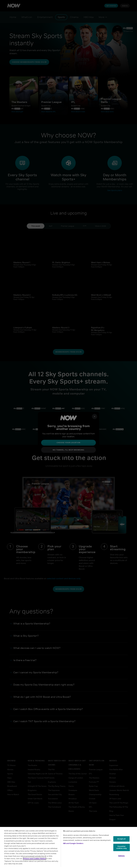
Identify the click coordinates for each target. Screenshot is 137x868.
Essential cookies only (122, 847)
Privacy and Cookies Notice (35, 859)
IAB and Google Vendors (73, 843)
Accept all (121, 839)
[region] (68, 847)
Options (121, 856)
